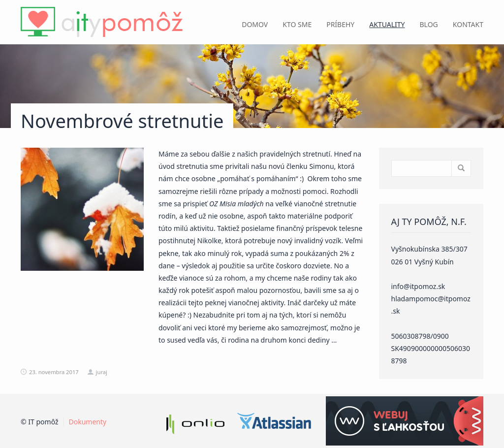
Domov (255, 24)
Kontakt (468, 24)
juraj (102, 372)
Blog (429, 24)
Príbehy (340, 24)
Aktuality (387, 24)
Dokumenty (88, 422)
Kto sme (297, 24)
